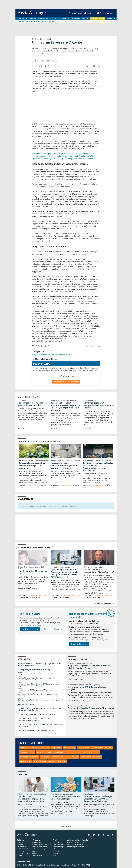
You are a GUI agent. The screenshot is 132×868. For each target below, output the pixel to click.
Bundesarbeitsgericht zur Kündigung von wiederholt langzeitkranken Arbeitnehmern (36, 679)
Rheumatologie (40, 762)
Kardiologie (59, 752)
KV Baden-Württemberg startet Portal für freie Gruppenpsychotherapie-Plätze (34, 719)
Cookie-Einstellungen (39, 849)
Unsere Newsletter (30, 743)
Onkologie (45, 757)
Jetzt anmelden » (30, 629)
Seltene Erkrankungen (57, 762)
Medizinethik (60, 355)
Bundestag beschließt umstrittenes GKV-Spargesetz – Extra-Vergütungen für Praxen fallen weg (65, 407)
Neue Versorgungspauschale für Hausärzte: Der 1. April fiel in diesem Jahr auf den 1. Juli (98, 799)
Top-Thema (57, 748)
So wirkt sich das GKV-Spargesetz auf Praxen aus (35, 690)
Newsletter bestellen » (79, 644)
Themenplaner (59, 845)
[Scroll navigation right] (114, 19)
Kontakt (34, 854)
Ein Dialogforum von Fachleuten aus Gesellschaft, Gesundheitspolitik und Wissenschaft (98, 467)
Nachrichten (23, 19)
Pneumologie (73, 757)
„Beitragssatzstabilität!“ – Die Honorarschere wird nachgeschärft (40, 700)
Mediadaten (58, 843)
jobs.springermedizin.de (75, 847)
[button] (110, 13)
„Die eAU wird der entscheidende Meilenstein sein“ (99, 571)
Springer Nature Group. (62, 865)
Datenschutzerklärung (39, 847)
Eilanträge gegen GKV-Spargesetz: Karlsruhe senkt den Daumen (99, 405)
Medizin (33, 19)
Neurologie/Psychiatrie (29, 757)
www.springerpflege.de (75, 845)
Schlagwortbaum (37, 843)
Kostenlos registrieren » (53, 629)
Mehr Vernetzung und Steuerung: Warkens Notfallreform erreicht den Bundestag (41, 725)
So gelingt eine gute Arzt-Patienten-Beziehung (34, 670)
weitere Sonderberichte (104, 604)
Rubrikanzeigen (59, 847)
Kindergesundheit (74, 752)
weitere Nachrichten (57, 734)
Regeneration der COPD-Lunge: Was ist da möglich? (36, 730)
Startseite (20, 843)
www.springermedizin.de (76, 843)
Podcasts (54, 19)
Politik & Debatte (98, 19)
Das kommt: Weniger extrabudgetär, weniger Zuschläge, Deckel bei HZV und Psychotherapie (40, 709)
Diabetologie (97, 748)
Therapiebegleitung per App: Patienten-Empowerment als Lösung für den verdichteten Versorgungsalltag (64, 573)
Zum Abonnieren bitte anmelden (66, 382)
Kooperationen (74, 19)
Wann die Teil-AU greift (26, 704)
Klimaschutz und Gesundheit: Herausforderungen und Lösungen (32, 466)
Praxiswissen (43, 19)
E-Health (51, 355)
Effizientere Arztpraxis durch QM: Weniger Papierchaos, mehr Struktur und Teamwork (39, 665)
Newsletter (57, 854)
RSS (55, 856)
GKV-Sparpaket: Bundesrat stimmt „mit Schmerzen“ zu (37, 714)
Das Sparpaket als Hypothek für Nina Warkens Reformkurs (32, 404)
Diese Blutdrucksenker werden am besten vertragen (65, 798)
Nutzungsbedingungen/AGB (41, 845)
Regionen (85, 19)
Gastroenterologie (44, 752)
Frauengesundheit (27, 752)
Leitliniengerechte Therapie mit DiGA (32, 573)
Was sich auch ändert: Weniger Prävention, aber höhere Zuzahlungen (37, 695)
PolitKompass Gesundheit (91, 757)
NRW (68, 355)
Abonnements (58, 849)
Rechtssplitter (25, 762)
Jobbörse (20, 856)
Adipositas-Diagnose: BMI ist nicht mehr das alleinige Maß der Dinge (89, 667)
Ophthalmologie (58, 757)
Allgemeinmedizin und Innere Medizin (35, 748)
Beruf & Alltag (70, 748)
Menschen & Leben (91, 752)
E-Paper (56, 851)
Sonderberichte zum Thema (34, 548)
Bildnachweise (37, 856)
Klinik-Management (39, 355)
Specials (63, 19)
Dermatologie (83, 748)
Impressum (35, 851)
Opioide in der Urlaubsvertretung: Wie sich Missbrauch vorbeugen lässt (31, 799)
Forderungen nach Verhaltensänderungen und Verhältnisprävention (64, 466)
